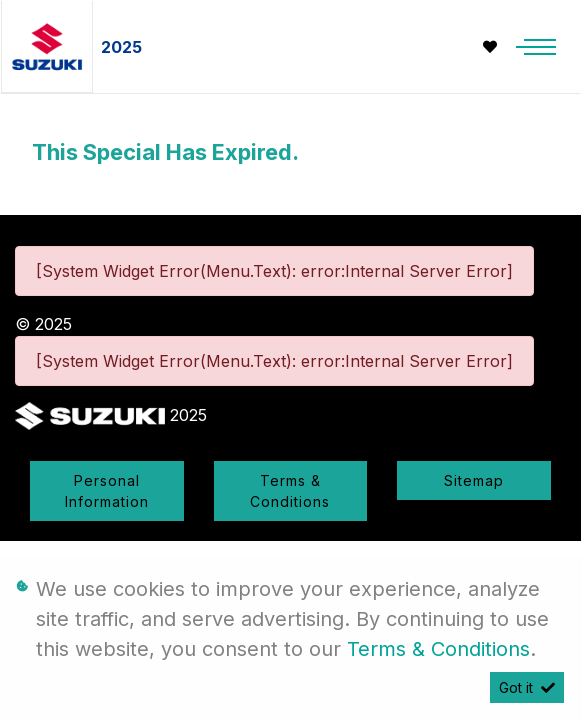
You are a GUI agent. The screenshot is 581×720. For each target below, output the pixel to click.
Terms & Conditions (290, 491)
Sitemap (474, 480)
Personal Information (107, 491)
